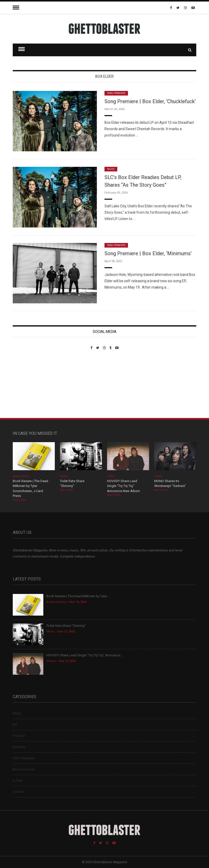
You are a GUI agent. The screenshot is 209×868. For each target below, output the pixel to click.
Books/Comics (21, 476)
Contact (18, 792)
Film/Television (24, 758)
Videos (111, 476)
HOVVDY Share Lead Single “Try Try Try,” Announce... (84, 655)
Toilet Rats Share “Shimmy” (66, 626)
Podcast (19, 736)
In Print (18, 781)
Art (15, 724)
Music (111, 169)
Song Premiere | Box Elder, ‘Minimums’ (148, 253)
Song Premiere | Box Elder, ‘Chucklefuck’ (150, 101)
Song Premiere (116, 93)
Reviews (19, 747)
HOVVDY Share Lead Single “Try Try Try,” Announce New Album (123, 486)
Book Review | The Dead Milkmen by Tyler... (78, 596)
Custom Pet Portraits (28, 385)
